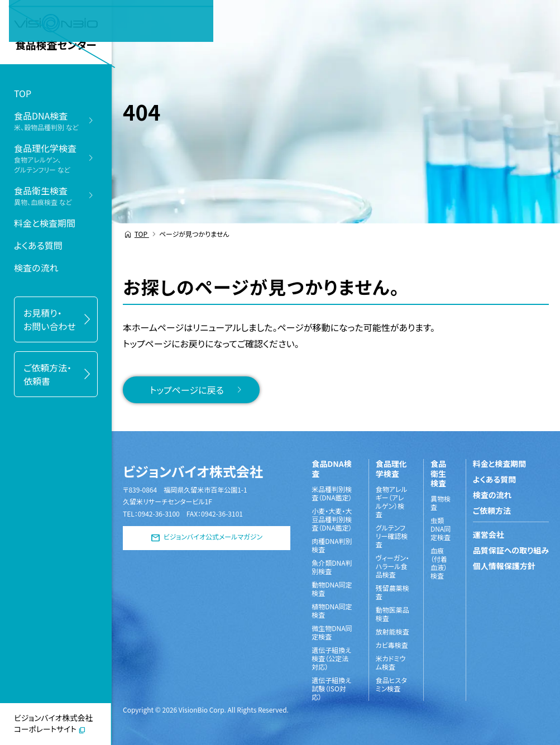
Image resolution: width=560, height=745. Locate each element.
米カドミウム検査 (391, 662)
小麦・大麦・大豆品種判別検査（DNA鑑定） (332, 519)
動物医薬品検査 (393, 614)
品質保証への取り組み (511, 550)
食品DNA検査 (331, 469)
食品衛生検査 (438, 474)
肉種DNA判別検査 (332, 545)
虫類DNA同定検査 (441, 529)
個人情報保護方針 (504, 566)
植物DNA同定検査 (332, 610)
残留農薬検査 (393, 592)
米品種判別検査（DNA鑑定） (332, 493)
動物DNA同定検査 (332, 589)
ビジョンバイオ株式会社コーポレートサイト (53, 723)
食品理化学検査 (391, 469)
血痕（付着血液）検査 (439, 563)
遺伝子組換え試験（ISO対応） (331, 688)
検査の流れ (36, 268)
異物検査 (441, 503)
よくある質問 (38, 245)
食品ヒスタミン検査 (391, 684)
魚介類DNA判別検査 (332, 567)
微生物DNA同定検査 (332, 632)
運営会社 (489, 534)
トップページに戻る (187, 390)
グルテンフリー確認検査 (392, 536)
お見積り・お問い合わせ (50, 319)
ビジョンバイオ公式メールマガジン (213, 537)
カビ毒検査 (392, 645)
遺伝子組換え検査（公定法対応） (331, 658)
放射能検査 (393, 631)
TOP (23, 93)
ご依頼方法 (492, 510)
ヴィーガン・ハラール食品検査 (393, 566)
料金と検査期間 (45, 223)
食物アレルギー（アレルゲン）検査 (392, 502)
